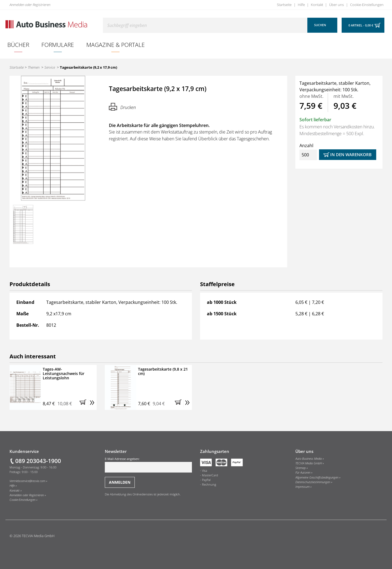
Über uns (336, 5)
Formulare (58, 45)
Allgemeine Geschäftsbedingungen (317, 477)
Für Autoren (303, 473)
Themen (34, 67)
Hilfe (301, 5)
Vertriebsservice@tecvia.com (27, 481)
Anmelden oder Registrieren (30, 5)
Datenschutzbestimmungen (313, 482)
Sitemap (301, 468)
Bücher (18, 45)
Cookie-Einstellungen (367, 5)
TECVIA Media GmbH (309, 463)
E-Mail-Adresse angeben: (148, 465)
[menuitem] (18, 45)
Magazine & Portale (116, 45)
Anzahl (308, 151)
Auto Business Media (309, 459)
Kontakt (317, 5)
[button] (84, 404)
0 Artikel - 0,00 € (361, 25)
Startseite (284, 5)
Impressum (302, 487)
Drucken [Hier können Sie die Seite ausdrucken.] (122, 107)
